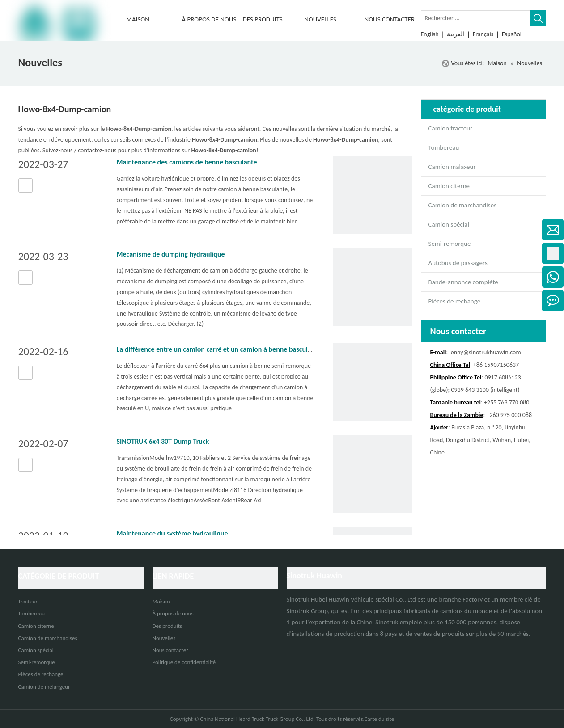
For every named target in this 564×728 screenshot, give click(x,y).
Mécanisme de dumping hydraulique (171, 254)
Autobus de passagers (458, 263)
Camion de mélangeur (44, 687)
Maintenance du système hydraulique (172, 533)
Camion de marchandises (463, 205)
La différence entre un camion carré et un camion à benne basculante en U (227, 349)
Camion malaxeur (452, 167)
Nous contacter (170, 650)
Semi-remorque (450, 244)
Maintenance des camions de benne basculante (187, 162)
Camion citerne (449, 186)
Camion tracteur (451, 128)
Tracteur (28, 601)
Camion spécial (449, 224)
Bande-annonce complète (463, 282)
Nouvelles (164, 638)
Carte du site (380, 719)
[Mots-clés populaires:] (538, 18)
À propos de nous (173, 613)
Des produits (168, 626)
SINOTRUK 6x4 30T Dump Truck (163, 441)
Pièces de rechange (455, 301)
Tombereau (444, 147)
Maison (161, 601)
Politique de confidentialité (184, 662)
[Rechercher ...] (475, 18)
